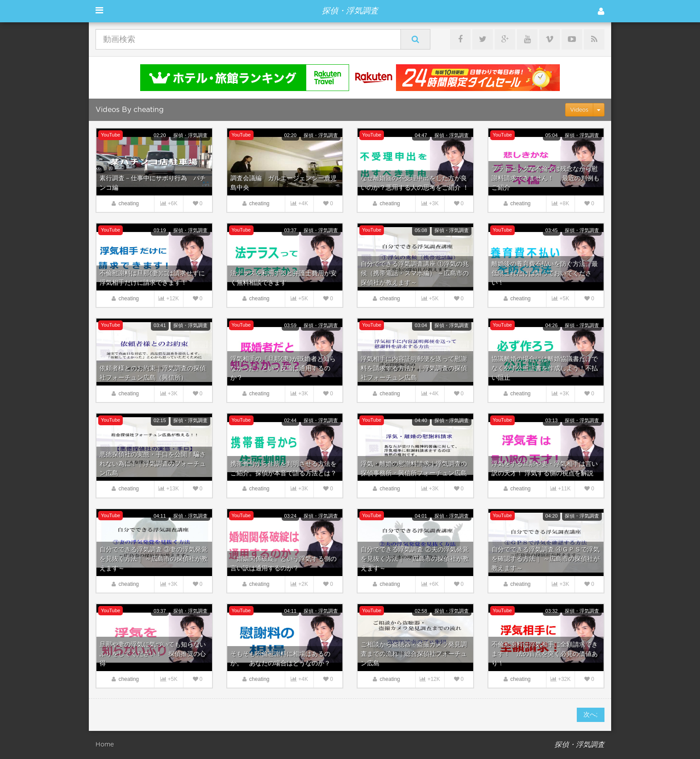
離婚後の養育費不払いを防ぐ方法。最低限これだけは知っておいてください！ (545, 274)
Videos (579, 110)
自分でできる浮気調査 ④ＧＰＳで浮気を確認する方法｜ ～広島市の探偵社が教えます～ (546, 559)
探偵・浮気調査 (190, 135)
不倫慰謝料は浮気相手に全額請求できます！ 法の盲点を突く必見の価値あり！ (545, 654)
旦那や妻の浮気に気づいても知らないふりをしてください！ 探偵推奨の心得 (153, 654)
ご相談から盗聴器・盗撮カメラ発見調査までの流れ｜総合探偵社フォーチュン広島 (414, 654)
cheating (129, 203)
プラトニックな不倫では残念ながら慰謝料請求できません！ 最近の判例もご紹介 (546, 178)
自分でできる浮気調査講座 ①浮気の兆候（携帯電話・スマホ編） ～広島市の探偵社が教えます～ (415, 274)
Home (105, 745)
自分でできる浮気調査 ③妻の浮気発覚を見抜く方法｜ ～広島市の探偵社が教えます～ (154, 559)
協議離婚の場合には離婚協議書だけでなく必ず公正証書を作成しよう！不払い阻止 (545, 369)
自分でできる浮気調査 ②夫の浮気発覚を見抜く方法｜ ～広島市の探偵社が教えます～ (415, 559)
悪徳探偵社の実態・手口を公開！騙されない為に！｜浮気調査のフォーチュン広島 (153, 464)
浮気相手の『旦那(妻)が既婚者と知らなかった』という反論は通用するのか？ (283, 369)
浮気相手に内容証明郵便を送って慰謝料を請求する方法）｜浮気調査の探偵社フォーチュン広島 (414, 369)
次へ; (591, 715)
